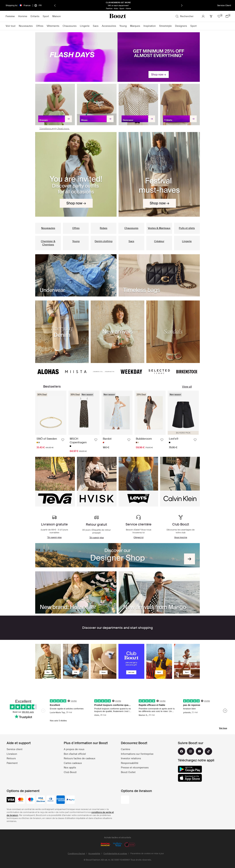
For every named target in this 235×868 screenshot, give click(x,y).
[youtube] (199, 751)
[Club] (211, 16)
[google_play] (190, 769)
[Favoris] (219, 16)
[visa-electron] (41, 800)
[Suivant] (182, 5)
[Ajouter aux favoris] (63, 440)
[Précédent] (55, 5)
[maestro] (31, 800)
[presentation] (117, 57)
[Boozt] (118, 16)
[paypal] (71, 800)
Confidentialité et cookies (115, 854)
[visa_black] (11, 800)
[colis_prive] (125, 800)
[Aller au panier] (227, 16)
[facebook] (182, 751)
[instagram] (190, 751)
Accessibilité (94, 854)
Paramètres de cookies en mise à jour (147, 854)
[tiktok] (208, 751)
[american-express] (61, 800)
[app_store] (190, 778)
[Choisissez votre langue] (38, 5)
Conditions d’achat (76, 854)
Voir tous (223, 728)
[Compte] (203, 16)
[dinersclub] (51, 800)
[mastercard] (21, 800)
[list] (117, 174)
